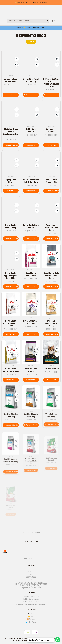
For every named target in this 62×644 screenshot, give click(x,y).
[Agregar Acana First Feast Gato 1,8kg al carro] (31, 95)
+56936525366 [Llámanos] (31, 571)
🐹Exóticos (31, 619)
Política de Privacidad (31, 602)
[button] (31, 42)
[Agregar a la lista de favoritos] (17, 59)
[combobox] (28, 21)
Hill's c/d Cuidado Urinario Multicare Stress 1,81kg (51, 83)
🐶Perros (31, 613)
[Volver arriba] (31, 542)
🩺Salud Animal (31, 622)
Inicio (19, 28)
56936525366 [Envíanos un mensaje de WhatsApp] (31, 576)
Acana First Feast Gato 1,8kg (31, 80)
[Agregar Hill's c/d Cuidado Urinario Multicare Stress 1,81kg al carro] (51, 95)
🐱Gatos (27, 28)
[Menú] (3, 21)
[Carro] (59, 21)
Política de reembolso (31, 599)
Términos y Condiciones (31, 596)
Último (38, 533)
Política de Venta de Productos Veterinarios (31, 605)
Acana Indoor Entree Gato (11, 80)
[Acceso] (54, 21)
